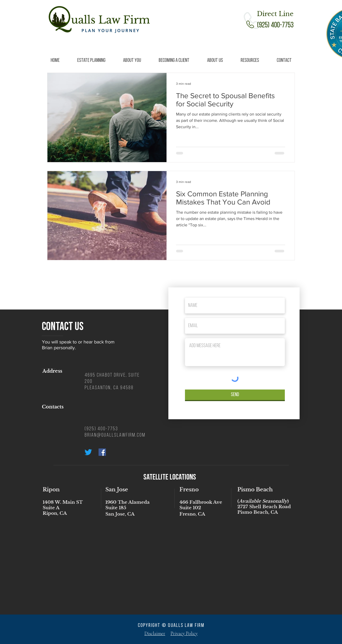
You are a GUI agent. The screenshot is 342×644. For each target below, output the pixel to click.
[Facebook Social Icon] (102, 452)
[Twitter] (88, 452)
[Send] (235, 395)
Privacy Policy (184, 633)
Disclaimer (155, 633)
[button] (91, 61)
